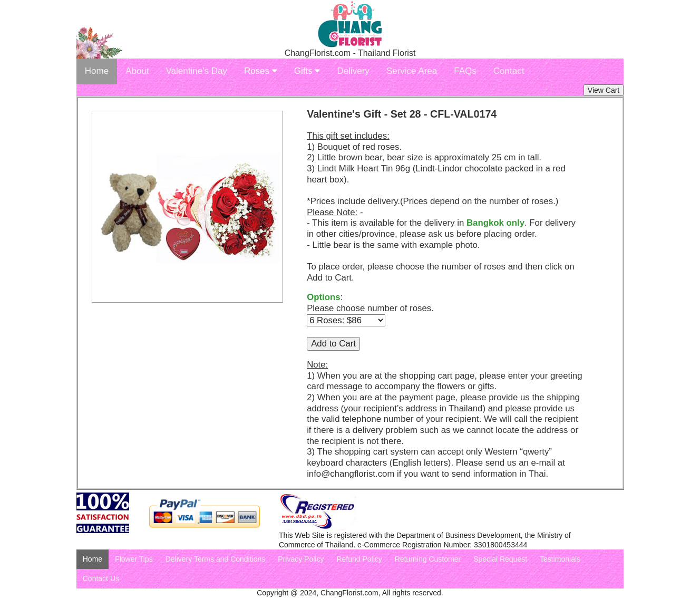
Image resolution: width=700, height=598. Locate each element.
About (137, 71)
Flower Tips (134, 559)
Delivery (353, 71)
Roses (261, 71)
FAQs (465, 71)
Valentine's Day (197, 71)
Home (97, 71)
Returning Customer (428, 559)
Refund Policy (359, 559)
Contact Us (101, 578)
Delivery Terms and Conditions (216, 559)
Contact (509, 71)
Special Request (500, 559)
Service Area (412, 71)
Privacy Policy (301, 559)
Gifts (307, 71)
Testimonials (560, 559)
